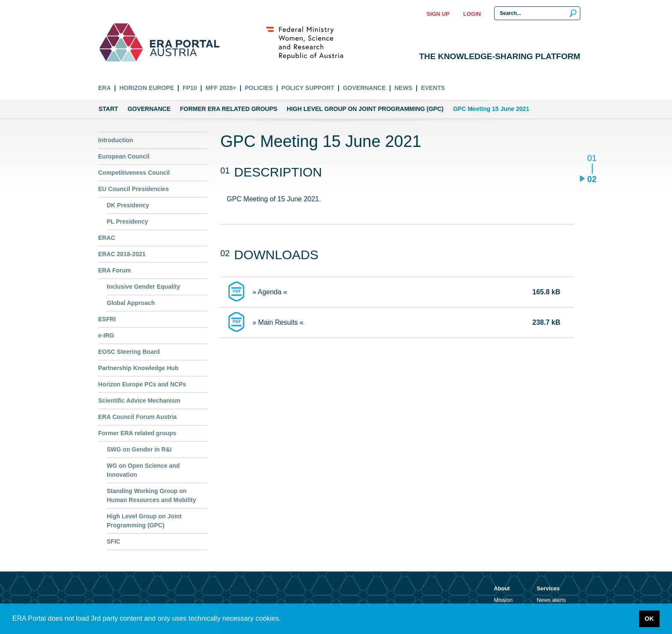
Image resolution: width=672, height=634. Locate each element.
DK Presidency (128, 205)
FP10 (190, 88)
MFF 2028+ (221, 88)
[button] (284, 619)
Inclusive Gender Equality (143, 287)
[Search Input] (537, 13)
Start (108, 109)
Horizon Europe (147, 88)
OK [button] (649, 619)
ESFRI (107, 319)
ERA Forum (114, 270)
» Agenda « (270, 292)
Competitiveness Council (134, 173)
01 (592, 159)
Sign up (438, 14)
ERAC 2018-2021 (122, 254)
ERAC (107, 238)
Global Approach (131, 303)
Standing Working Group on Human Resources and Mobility (151, 495)
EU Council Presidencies (133, 189)
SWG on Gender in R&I (139, 449)
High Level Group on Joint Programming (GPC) (365, 109)
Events (433, 88)
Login (472, 14)
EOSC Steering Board (129, 352)
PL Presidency (127, 221)
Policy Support (308, 88)
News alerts (551, 600)
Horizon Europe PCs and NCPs (142, 384)
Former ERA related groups (229, 109)
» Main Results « (278, 322)
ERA (105, 88)
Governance (364, 88)
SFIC (114, 541)
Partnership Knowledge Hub (138, 368)
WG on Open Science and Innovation (143, 470)
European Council (124, 156)
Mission (503, 600)
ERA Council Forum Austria (137, 417)
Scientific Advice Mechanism (139, 401)
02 (592, 179)
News (403, 88)
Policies (259, 88)
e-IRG (106, 335)
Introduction (116, 140)
